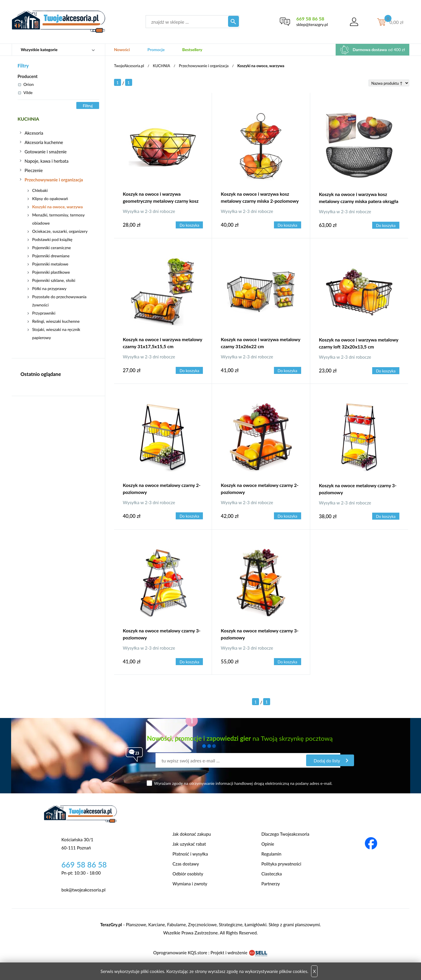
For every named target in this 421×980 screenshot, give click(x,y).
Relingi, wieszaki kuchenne (56, 321)
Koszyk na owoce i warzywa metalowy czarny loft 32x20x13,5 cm (359, 343)
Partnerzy (271, 884)
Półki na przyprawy (49, 288)
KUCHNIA (29, 119)
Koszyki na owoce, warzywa (57, 207)
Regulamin (271, 854)
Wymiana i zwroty (190, 884)
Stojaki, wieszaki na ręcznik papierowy (56, 333)
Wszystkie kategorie (39, 50)
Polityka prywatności (281, 864)
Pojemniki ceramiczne (51, 248)
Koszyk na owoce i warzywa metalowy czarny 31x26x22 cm (260, 343)
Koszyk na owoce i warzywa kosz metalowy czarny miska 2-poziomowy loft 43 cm (260, 198)
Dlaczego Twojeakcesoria (285, 834)
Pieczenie (34, 170)
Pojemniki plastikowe (51, 272)
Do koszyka (190, 225)
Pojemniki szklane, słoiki (54, 280)
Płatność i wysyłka (190, 854)
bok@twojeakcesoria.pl (83, 890)
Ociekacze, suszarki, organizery (60, 231)
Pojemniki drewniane (51, 256)
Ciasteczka (272, 874)
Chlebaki (40, 190)
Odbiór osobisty (188, 874)
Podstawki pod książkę (52, 239)
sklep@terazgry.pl (311, 24)
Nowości (122, 50)
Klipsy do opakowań (50, 198)
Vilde (25, 92)
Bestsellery (192, 50)
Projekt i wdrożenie (239, 953)
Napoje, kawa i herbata (46, 161)
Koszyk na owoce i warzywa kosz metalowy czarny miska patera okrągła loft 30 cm (359, 198)
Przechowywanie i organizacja (54, 180)
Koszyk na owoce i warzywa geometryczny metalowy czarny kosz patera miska (161, 198)
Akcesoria (34, 133)
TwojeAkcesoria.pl (129, 66)
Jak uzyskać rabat (189, 844)
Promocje (156, 50)
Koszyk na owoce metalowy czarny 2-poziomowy (162, 489)
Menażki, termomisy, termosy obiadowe (58, 219)
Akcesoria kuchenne (44, 142)
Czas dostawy (186, 864)
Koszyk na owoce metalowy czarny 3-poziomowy (358, 489)
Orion (26, 84)
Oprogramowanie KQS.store (180, 953)
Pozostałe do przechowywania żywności (59, 301)
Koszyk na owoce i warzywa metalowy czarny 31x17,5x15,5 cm (163, 343)
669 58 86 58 (309, 19)
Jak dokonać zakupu (192, 834)
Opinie (268, 844)
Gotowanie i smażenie (46, 152)
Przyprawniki (44, 313)
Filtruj (88, 106)
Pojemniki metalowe (50, 264)
